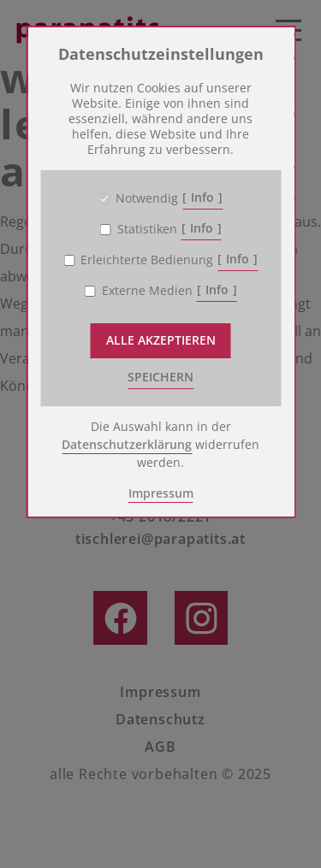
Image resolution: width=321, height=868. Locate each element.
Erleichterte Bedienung (147, 260)
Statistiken (147, 229)
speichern (160, 377)
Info (202, 197)
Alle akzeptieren (161, 340)
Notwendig (147, 198)
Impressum (161, 493)
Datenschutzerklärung (127, 444)
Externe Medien (147, 291)
